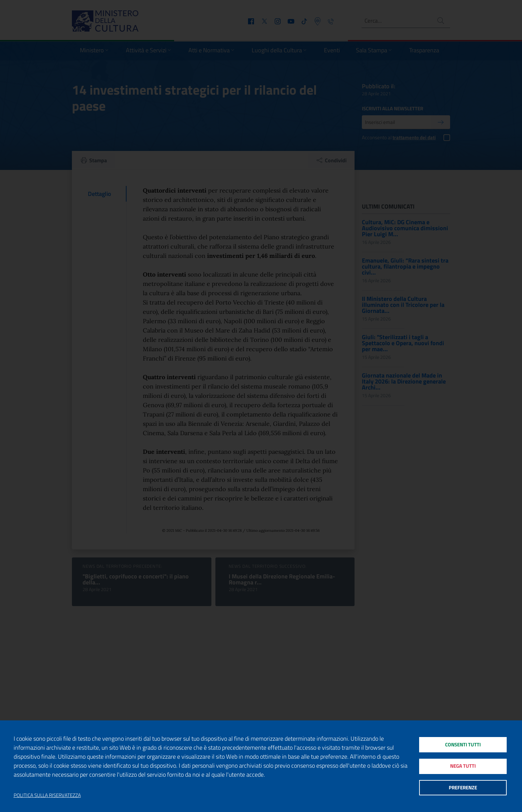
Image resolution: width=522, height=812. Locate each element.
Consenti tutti (463, 744)
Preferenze (463, 789)
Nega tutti (463, 766)
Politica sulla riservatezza (47, 795)
